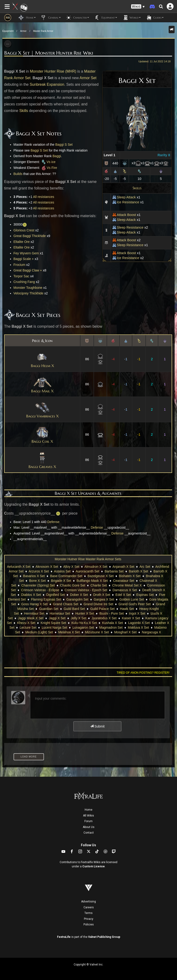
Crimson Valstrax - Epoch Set (86, 590)
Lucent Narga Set (54, 627)
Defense (53, 522)
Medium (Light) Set (39, 632)
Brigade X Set (61, 581)
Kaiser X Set (131, 618)
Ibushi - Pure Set (112, 613)
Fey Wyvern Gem (26, 253)
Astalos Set (62, 571)
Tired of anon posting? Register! (143, 673)
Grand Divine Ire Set (98, 604)
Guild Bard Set (74, 609)
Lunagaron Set (83, 627)
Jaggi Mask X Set (31, 618)
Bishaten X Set (130, 576)
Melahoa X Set (69, 632)
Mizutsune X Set (97, 632)
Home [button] (27, 18)
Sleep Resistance (128, 227)
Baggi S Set (64, 145)
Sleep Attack (124, 197)
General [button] (51, 18)
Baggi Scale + (24, 259)
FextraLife (64, 937)
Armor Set (88, 78)
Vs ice (48, 162)
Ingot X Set (137, 613)
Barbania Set (114, 571)
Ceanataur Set (124, 581)
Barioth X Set (139, 571)
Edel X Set (123, 595)
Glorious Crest (24, 230)
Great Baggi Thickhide (30, 236)
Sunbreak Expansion (47, 84)
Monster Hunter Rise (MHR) (53, 71)
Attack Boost (124, 215)
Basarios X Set (34, 576)
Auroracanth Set (88, 571)
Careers (89, 907)
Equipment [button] (105, 18)
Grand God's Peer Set (135, 604)
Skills (137, 188)
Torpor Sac (22, 276)
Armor (23, 31)
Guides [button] (155, 18)
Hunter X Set (85, 613)
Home (88, 810)
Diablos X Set (31, 595)
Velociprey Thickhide (29, 293)
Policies (89, 924)
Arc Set (145, 567)
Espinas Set (145, 595)
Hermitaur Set (34, 613)
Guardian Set (49, 609)
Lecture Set (28, 627)
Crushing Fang (24, 282)
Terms (88, 913)
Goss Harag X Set (34, 604)
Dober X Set (79, 595)
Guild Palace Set (102, 609)
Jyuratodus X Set (104, 618)
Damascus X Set (125, 590)
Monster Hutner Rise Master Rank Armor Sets (88, 559)
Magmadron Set (111, 627)
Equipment (8, 31)
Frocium (20, 265)
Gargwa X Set (104, 599)
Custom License (94, 866)
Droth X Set (102, 595)
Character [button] (77, 18)
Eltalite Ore (22, 242)
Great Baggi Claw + (28, 270)
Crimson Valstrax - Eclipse (40, 590)
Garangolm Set (77, 599)
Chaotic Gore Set (73, 585)
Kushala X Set (113, 623)
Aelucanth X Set (19, 567)
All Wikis (88, 816)
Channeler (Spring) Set (38, 585)
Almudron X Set (96, 567)
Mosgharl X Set (125, 632)
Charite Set (99, 585)
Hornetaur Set (60, 613)
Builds (18, 174)
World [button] (131, 18)
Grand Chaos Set (65, 604)
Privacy (89, 919)
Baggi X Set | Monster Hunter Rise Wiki (49, 53)
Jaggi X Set (57, 618)
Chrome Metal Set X (127, 585)
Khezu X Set (26, 623)
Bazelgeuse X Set (101, 576)
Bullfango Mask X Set (92, 581)
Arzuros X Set (39, 571)
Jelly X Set (79, 618)
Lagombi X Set (139, 623)
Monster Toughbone (28, 288)
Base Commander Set (66, 576)
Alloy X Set (71, 567)
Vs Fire (49, 168)
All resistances (43, 197)
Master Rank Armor (43, 31)
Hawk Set (127, 609)
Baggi (57, 156)
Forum (88, 821)
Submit (97, 726)
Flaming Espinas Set (46, 599)
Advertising (88, 902)
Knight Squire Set (53, 623)
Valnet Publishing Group (104, 937)
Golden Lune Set (132, 599)
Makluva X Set (138, 627)
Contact (89, 833)
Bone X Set (38, 581)
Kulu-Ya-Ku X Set (84, 623)
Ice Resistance (126, 202)
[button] (138, 7)
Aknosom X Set (47, 567)
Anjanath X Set (123, 567)
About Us (89, 827)
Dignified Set (56, 595)
